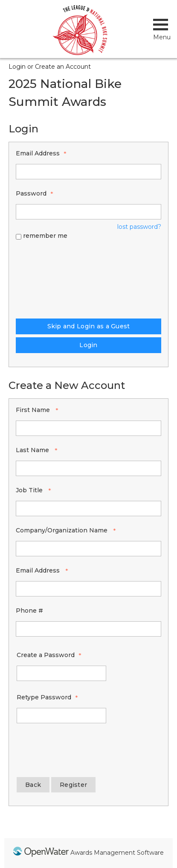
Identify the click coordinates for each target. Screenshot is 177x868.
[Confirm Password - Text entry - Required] (61, 716)
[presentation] (51, 278)
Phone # (29, 611)
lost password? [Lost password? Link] (139, 227)
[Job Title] (88, 509)
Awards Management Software (117, 853)
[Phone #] (88, 629)
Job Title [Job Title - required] (30, 490)
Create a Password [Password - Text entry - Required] (46, 655)
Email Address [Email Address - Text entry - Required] (38, 153)
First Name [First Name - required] (34, 410)
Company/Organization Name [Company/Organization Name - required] (62, 530)
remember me (45, 236)
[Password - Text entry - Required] (88, 212)
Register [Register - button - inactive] (73, 785)
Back (33, 785)
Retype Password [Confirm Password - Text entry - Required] (44, 697)
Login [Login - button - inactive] (88, 345)
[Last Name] (88, 468)
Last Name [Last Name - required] (33, 450)
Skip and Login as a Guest (89, 326)
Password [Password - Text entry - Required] (31, 193)
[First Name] (88, 428)
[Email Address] (88, 589)
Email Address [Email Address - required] (39, 570)
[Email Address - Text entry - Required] (88, 172)
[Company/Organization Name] (88, 549)
